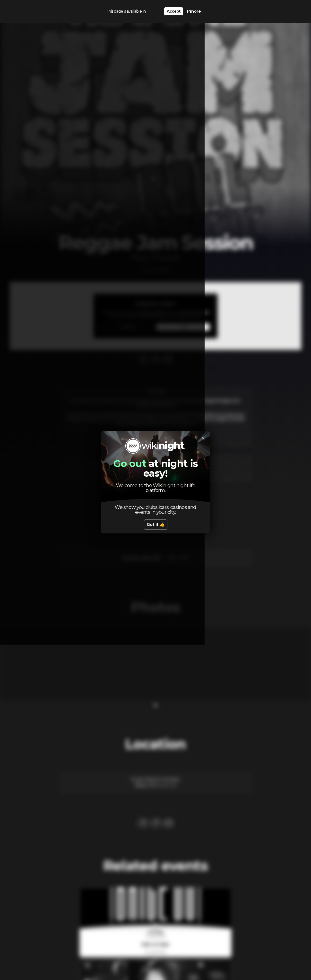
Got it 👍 (156, 525)
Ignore (194, 10)
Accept (173, 10)
